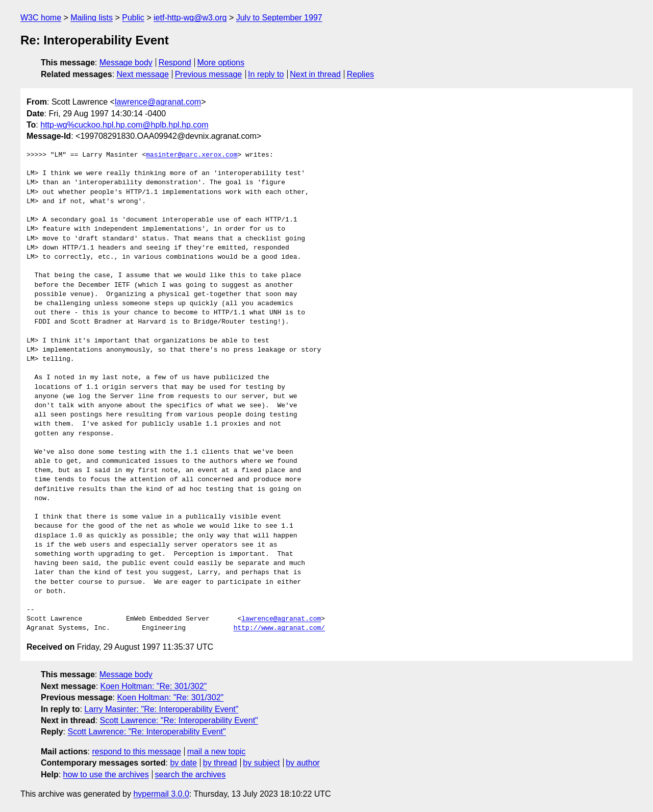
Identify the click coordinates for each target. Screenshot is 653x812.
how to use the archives (106, 774)
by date (183, 763)
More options (221, 63)
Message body (126, 63)
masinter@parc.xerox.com (192, 155)
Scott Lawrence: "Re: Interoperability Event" (179, 720)
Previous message (209, 74)
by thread (220, 763)
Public (133, 18)
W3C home (41, 18)
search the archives (191, 774)
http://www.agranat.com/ (279, 628)
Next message (143, 74)
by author (303, 763)
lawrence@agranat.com (158, 102)
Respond (175, 63)
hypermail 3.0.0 (161, 794)
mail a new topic (217, 752)
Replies (360, 74)
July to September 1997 (279, 18)
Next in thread (315, 74)
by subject (261, 763)
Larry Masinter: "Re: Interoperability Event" (161, 709)
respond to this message (136, 752)
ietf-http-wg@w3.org (190, 18)
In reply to (266, 74)
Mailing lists (92, 18)
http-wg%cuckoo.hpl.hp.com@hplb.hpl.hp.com (124, 125)
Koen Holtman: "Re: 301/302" (154, 686)
